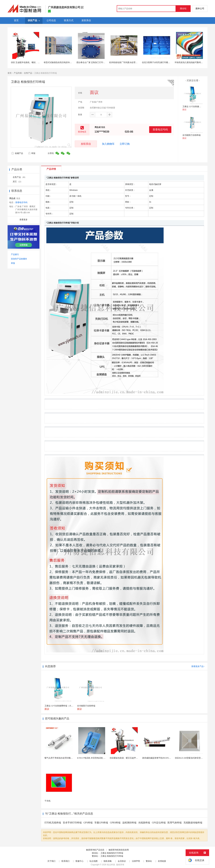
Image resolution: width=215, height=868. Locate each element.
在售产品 (28, 73)
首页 (10, 73)
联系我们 (66, 861)
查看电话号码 (160, 129)
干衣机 (48, 801)
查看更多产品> (198, 666)
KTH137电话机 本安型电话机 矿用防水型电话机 (98, 758)
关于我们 (51, 861)
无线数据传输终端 (193, 823)
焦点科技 (111, 865)
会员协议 (122, 861)
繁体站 (149, 861)
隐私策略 (108, 861)
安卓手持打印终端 (72, 823)
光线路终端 (144, 823)
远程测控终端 (129, 823)
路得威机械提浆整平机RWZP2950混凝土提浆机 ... (164, 758)
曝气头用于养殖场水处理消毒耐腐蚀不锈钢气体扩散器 (69, 758)
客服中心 (79, 861)
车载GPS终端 (101, 823)
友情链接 (162, 861)
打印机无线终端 (53, 823)
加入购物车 (108, 144)
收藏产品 (17, 153)
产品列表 (18, 73)
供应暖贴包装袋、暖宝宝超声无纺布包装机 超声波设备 (134, 758)
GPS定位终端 (159, 823)
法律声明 (136, 861)
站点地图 (94, 861)
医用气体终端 (175, 823)
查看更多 (24, 220)
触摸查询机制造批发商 (119, 850)
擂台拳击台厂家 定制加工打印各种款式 (94, 62)
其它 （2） (18, 182)
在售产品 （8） (20, 177)
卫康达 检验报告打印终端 (112, 853)
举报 (32, 153)
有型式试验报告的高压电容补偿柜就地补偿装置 (65, 62)
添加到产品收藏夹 (19, 259)
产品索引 (15, 254)
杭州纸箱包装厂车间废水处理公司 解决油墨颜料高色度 (134, 62)
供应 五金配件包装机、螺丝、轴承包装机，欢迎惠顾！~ (36, 62)
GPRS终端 (115, 823)
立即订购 (125, 144)
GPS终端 (88, 823)
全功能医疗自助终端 (191, 135)
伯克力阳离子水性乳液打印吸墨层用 (158, 62)
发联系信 (86, 144)
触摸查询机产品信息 (95, 850)
